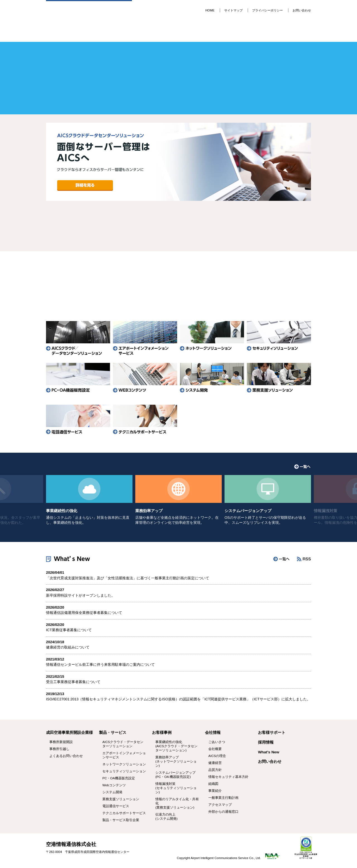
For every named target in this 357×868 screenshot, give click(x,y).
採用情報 (289, 32)
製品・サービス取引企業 (121, 820)
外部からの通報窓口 (223, 812)
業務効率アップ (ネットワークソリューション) (176, 761)
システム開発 (212, 380)
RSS (304, 559)
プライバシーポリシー (267, 10)
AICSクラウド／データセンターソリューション (78, 338)
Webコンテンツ (114, 785)
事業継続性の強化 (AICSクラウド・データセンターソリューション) (176, 746)
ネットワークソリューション (212, 338)
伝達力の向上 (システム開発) (167, 817)
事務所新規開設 (90, 285)
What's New (269, 752)
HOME (210, 10)
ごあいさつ (217, 742)
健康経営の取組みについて (68, 647)
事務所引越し (178, 285)
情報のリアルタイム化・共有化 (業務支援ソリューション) (177, 803)
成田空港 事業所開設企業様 (68, 32)
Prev (46, 163)
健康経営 (215, 763)
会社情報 (245, 32)
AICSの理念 (217, 756)
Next (311, 163)
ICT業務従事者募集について (69, 630)
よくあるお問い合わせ (267, 285)
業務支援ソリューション (279, 380)
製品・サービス (113, 32)
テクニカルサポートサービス (145, 422)
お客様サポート (201, 32)
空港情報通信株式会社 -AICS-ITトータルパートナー (89, 13)
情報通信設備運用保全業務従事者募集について (84, 613)
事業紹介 (215, 791)
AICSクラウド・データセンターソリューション (123, 744)
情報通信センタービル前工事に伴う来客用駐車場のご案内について (100, 665)
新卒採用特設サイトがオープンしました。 (80, 595)
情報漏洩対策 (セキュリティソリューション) (176, 788)
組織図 (213, 784)
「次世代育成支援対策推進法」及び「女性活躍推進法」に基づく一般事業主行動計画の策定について (128, 578)
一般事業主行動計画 (223, 798)
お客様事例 (157, 32)
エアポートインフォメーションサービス (145, 338)
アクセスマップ (220, 805)
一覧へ (302, 467)
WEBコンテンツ (145, 380)
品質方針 (215, 770)
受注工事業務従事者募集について (73, 682)
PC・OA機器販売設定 (78, 380)
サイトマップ (233, 10)
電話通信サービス (78, 422)
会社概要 (215, 749)
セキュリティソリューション (279, 338)
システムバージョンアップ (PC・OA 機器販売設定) (175, 775)
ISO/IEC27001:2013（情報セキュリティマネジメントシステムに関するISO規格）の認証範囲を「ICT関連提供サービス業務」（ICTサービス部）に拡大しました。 (178, 699)
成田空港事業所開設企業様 (69, 733)
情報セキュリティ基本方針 (228, 777)
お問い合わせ (302, 10)
